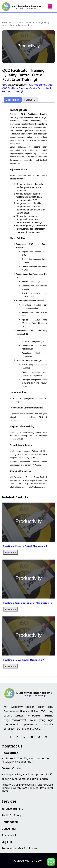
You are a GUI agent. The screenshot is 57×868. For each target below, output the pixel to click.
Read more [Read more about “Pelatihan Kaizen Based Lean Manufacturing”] (10, 609)
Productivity (14, 22)
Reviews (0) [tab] (30, 100)
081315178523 (17, 439)
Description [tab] (13, 100)
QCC (50, 85)
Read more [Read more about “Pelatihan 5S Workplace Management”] (10, 666)
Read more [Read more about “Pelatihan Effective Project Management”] (10, 552)
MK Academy (24, 471)
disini (33, 458)
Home (5, 22)
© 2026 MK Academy (29, 861)
